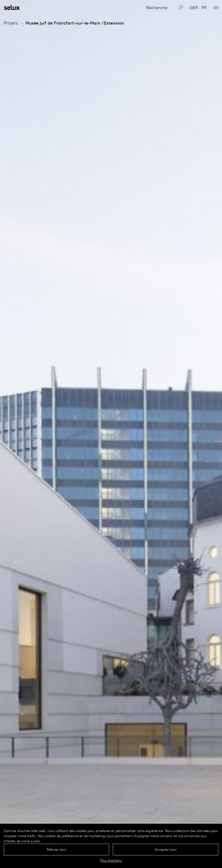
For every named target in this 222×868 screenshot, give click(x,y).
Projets (11, 23)
